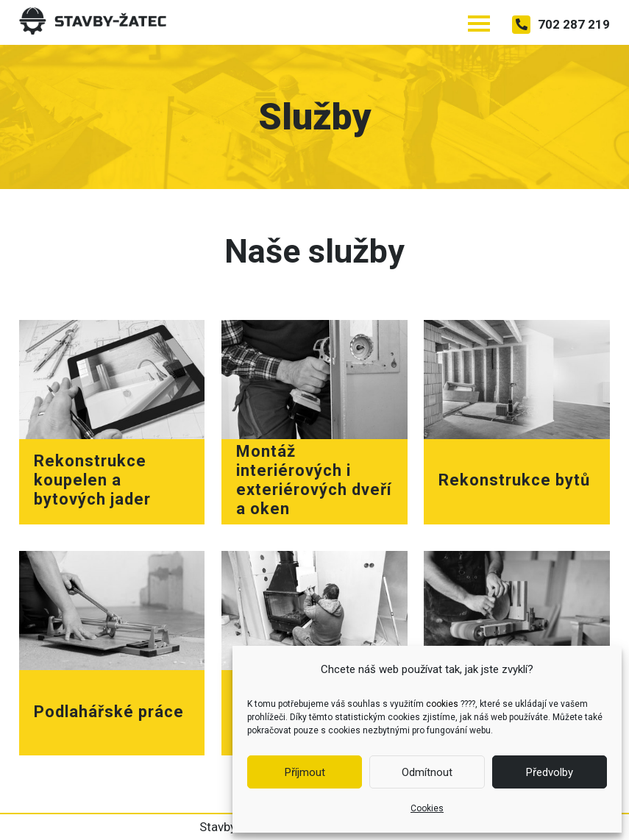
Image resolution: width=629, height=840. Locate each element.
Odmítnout (427, 772)
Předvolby (550, 772)
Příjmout (305, 772)
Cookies (427, 808)
